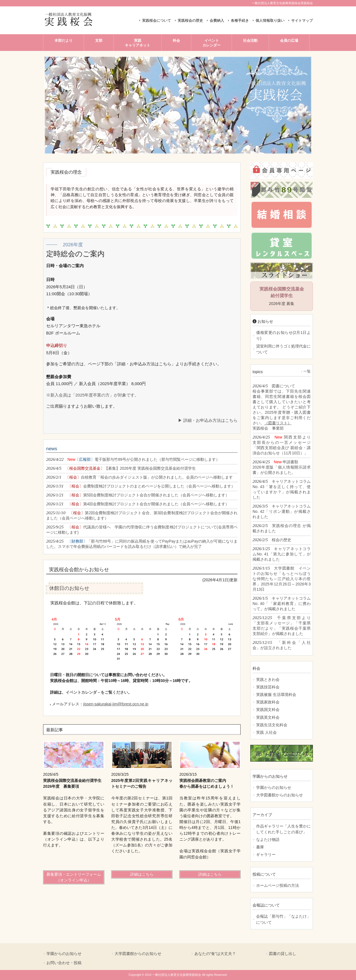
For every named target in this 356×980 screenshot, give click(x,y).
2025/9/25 (142, 530)
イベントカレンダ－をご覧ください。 (99, 692)
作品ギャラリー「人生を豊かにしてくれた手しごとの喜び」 (283, 829)
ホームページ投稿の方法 (278, 885)
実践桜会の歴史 (190, 21)
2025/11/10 (142, 515)
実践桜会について (157, 21)
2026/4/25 (282, 445)
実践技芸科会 (268, 687)
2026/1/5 (282, 603)
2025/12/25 (282, 626)
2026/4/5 (121, 468)
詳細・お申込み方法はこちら (210, 420)
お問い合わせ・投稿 (64, 963)
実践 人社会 (266, 732)
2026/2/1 (139, 477)
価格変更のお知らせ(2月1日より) (283, 335)
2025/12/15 (282, 645)
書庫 (260, 847)
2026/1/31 (141, 486)
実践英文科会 (268, 717)
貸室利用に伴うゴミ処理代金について (283, 349)
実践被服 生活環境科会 (276, 695)
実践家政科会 (268, 702)
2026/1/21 (138, 495)
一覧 (307, 371)
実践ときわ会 (268, 679)
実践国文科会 (268, 710)
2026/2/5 (282, 528)
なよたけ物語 (268, 839)
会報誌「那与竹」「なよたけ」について (283, 919)
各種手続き (240, 21)
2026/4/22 (133, 459)
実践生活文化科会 (272, 725)
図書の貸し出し (283, 954)
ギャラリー (266, 855)
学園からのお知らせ (274, 787)
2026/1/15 (282, 579)
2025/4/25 (142, 544)
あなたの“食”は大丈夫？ (215, 954)
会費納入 (217, 21)
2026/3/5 (282, 511)
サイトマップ (302, 21)
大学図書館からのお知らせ (280, 795)
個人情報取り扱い (270, 21)
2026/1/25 (282, 554)
